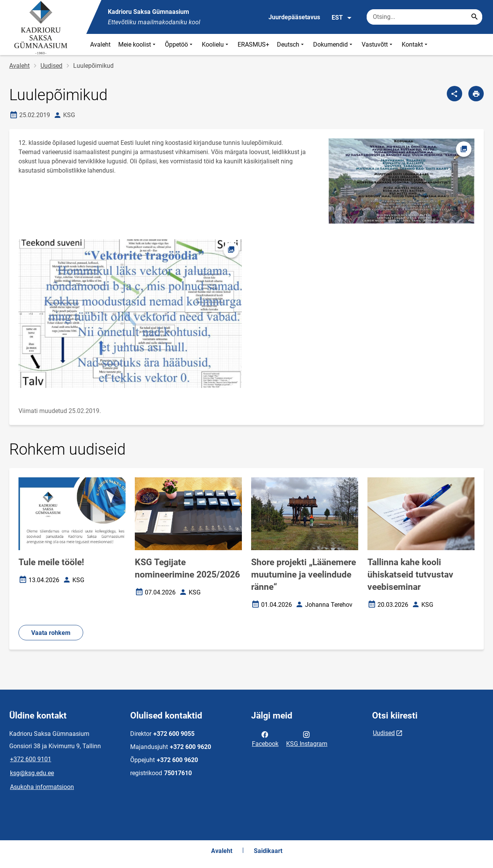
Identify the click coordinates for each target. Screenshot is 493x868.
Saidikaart (268, 851)
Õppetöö (179, 44)
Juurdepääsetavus (294, 17)
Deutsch (291, 44)
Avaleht (100, 44)
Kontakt (415, 44)
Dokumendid (334, 44)
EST (342, 18)
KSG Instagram (307, 739)
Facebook (265, 739)
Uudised (51, 66)
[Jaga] (454, 94)
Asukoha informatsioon (42, 787)
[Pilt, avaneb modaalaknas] (130, 314)
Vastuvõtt (378, 44)
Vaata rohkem (51, 633)
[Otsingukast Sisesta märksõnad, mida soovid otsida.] (424, 17)
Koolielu (216, 44)
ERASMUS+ (253, 44)
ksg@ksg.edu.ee (32, 773)
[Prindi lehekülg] (476, 94)
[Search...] (475, 17)
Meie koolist (138, 44)
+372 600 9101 (31, 759)
